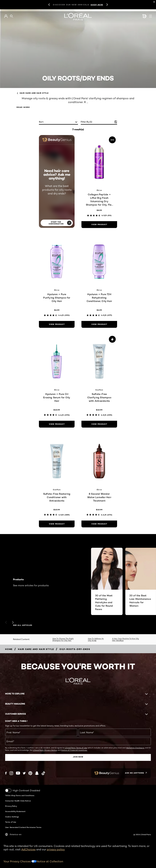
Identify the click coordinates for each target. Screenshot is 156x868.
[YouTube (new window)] (18, 773)
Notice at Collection (50, 861)
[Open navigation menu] (151, 16)
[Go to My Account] (6, 16)
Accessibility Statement (15, 811)
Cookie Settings (12, 816)
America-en (13, 834)
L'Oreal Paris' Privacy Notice (45, 750)
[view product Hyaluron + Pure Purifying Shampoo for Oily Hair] (57, 324)
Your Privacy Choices (20, 861)
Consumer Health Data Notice (18, 801)
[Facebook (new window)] (6, 773)
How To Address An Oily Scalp (96, 639)
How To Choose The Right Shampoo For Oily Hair (63, 639)
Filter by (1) (86, 122)
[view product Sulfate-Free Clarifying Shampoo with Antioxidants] (99, 424)
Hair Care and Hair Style (33, 93)
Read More (23, 107)
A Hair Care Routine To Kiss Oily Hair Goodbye (125, 639)
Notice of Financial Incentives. (74, 750)
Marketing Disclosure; (135, 748)
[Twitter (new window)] (24, 773)
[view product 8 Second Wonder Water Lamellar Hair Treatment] (99, 524)
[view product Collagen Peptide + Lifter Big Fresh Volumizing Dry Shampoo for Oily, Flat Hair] (99, 225)
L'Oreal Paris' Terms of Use (76, 748)
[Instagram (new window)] (11, 773)
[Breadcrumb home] (9, 649)
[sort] (58, 122)
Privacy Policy (11, 806)
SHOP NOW (97, 5)
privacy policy (56, 849)
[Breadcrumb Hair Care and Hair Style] (36, 649)
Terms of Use (11, 822)
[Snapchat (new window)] (37, 773)
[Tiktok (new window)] (43, 773)
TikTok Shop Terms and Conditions (20, 795)
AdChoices (28, 849)
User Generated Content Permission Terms (23, 827)
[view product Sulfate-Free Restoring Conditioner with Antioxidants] (57, 524)
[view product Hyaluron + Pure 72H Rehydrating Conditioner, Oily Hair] (99, 324)
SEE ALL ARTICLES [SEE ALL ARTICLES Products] (23, 625)
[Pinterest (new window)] (30, 773)
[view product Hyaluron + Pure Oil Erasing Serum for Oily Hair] (57, 424)
